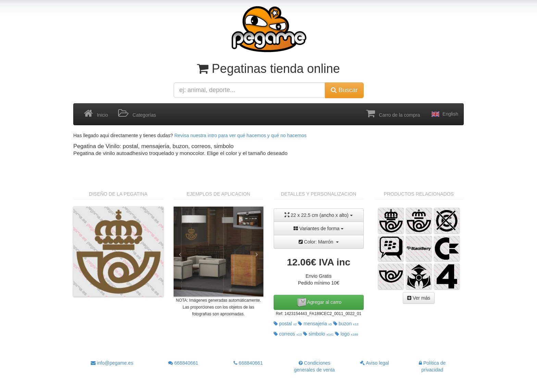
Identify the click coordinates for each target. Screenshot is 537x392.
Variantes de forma (319, 228)
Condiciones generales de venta (315, 366)
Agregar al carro (319, 302)
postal (285, 324)
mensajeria (315, 324)
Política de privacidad (432, 366)
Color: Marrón (319, 242)
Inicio (96, 114)
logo (347, 334)
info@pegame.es (112, 363)
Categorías (137, 114)
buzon (346, 324)
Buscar (344, 90)
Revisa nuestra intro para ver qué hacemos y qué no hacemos (240, 135)
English (444, 114)
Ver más (419, 298)
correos (288, 334)
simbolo (318, 334)
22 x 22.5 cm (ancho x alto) (319, 215)
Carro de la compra (393, 114)
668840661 (183, 363)
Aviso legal (374, 363)
